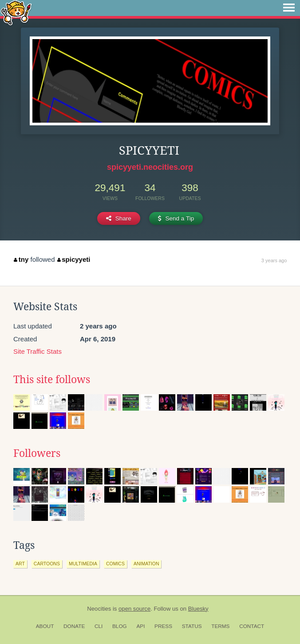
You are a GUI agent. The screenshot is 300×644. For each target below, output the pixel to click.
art (20, 564)
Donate (74, 626)
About (45, 626)
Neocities (99, 609)
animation (146, 564)
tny (21, 259)
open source (134, 609)
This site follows (52, 380)
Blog (120, 626)
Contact (252, 626)
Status (192, 626)
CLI (99, 626)
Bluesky (198, 609)
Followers (37, 453)
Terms (220, 626)
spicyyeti (74, 259)
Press (163, 626)
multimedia (83, 564)
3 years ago (274, 260)
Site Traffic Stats (37, 351)
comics (115, 564)
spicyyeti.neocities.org (150, 167)
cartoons (47, 564)
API (140, 626)
